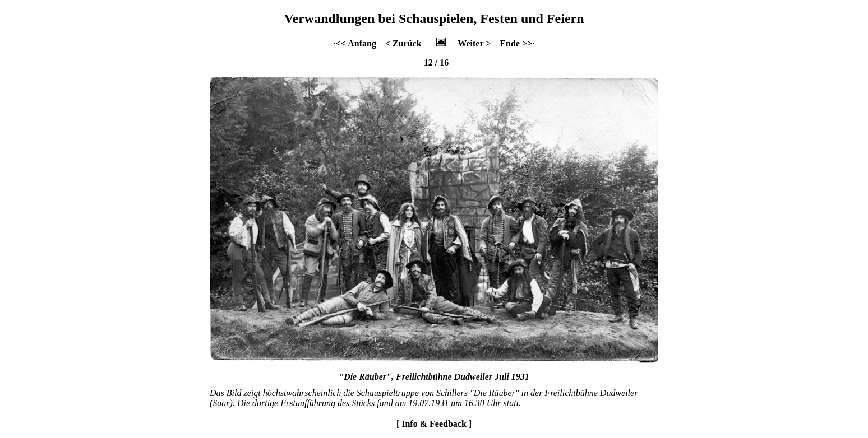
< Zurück (403, 43)
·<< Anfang (355, 43)
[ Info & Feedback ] (434, 424)
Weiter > (474, 43)
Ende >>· (517, 43)
